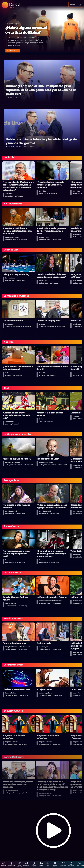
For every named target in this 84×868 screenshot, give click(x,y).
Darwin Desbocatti (19, 866)
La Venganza (63, 866)
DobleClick (3, 866)
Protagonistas (71, 866)
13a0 (48, 866)
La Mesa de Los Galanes (34, 866)
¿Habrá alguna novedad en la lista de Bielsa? (26, 30)
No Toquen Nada (11, 866)
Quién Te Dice (26, 866)
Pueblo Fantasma (55, 866)
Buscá (73, 5)
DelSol (14, 4)
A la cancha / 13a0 (12, 24)
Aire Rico (41, 866)
